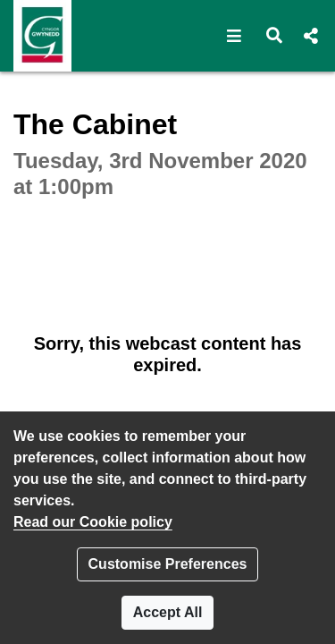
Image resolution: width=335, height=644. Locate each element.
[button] (234, 36)
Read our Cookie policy (93, 522)
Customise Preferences (168, 564)
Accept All (168, 612)
